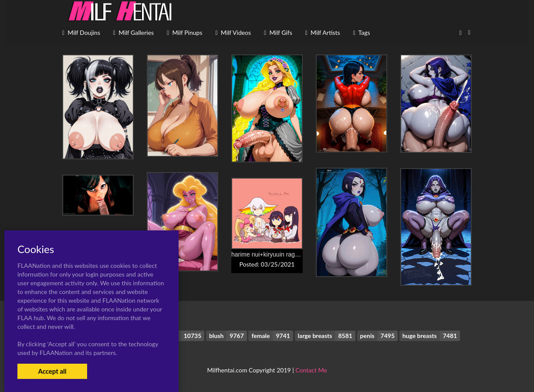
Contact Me (311, 370)
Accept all (52, 371)
